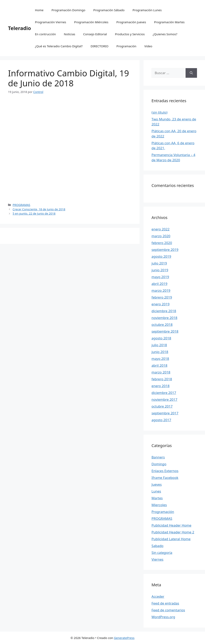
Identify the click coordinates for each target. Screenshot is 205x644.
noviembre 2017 (164, 399)
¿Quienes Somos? (165, 34)
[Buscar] (191, 73)
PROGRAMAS (21, 205)
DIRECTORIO (100, 46)
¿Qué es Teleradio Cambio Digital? (59, 46)
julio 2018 (159, 345)
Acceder (158, 596)
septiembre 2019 (165, 250)
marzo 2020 (161, 236)
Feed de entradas (165, 603)
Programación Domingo (68, 10)
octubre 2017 (162, 406)
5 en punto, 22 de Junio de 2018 (34, 213)
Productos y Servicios (130, 34)
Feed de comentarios (168, 610)
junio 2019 (160, 270)
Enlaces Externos (165, 471)
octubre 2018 (162, 325)
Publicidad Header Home (171, 525)
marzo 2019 (161, 290)
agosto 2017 (161, 420)
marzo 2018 (161, 372)
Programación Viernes (51, 22)
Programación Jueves (131, 22)
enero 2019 (161, 304)
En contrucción (46, 34)
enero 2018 (161, 386)
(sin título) (160, 112)
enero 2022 (161, 229)
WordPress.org (163, 617)
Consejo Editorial (95, 34)
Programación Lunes (147, 10)
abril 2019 (159, 284)
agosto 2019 (161, 256)
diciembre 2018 (164, 311)
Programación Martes (169, 22)
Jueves (157, 484)
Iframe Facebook (165, 478)
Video (148, 46)
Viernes (157, 559)
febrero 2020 (162, 243)
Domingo (159, 464)
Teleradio (20, 28)
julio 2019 (159, 263)
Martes (157, 498)
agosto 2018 (161, 338)
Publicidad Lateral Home (171, 539)
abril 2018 (159, 365)
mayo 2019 (160, 277)
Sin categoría (162, 553)
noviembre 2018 (164, 318)
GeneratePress (124, 638)
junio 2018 (160, 352)
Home (39, 10)
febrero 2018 (162, 379)
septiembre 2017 (165, 413)
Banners (158, 457)
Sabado (158, 546)
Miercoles (159, 505)
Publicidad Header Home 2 (173, 532)
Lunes (156, 491)
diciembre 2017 (164, 393)
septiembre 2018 (165, 331)
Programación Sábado (109, 10)
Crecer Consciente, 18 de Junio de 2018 (39, 209)
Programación (126, 46)
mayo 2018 (160, 359)
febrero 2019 (162, 297)
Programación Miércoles (91, 22)
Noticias (69, 34)
